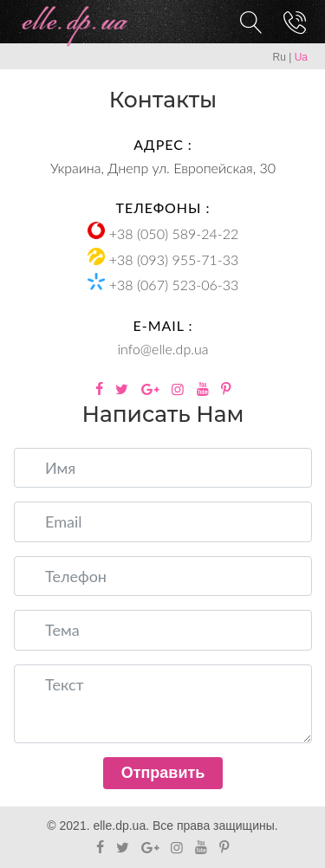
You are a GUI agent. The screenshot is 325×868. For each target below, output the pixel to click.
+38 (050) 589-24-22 (174, 233)
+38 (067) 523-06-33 (174, 285)
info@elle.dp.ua (163, 349)
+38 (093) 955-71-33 (174, 259)
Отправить (163, 773)
